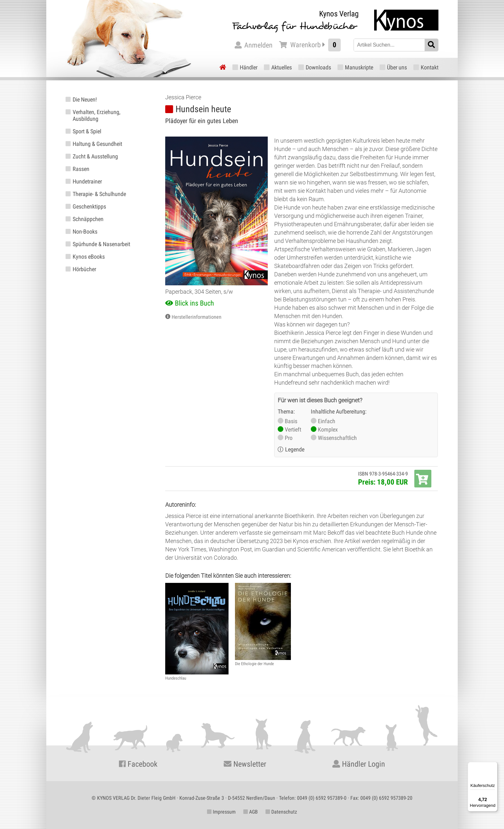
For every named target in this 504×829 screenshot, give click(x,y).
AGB (251, 812)
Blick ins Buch (194, 303)
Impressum (221, 812)
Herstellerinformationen (197, 317)
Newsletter (245, 764)
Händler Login (359, 764)
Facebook (138, 764)
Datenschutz (281, 812)
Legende (295, 449)
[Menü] (494, 766)
